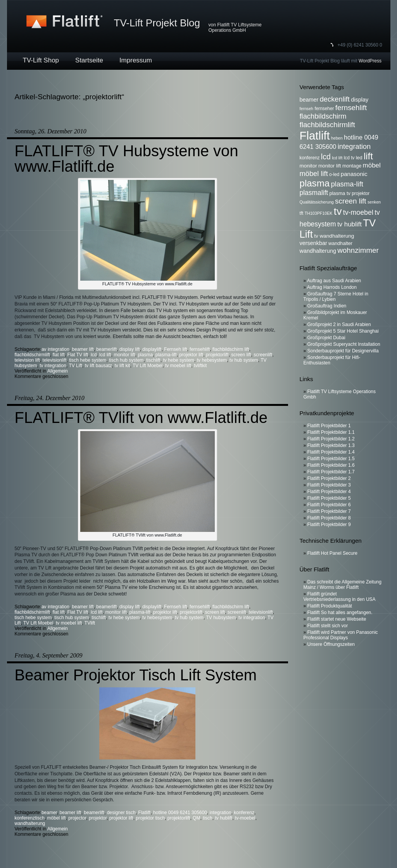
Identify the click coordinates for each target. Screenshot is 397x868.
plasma (145, 355)
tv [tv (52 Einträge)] (338, 211)
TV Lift (75, 366)
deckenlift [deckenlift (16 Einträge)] (335, 99)
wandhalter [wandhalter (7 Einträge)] (340, 243)
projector (77, 818)
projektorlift (217, 355)
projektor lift (191, 355)
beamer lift (83, 349)
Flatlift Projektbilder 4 (329, 492)
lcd (94, 355)
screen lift (241, 355)
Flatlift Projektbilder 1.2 (331, 439)
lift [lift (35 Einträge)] (368, 156)
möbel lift (57, 818)
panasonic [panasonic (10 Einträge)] (354, 174)
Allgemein (58, 371)
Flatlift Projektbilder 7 (329, 511)
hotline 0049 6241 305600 (180, 813)
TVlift (90, 623)
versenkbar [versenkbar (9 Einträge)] (313, 243)
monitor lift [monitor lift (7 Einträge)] (330, 166)
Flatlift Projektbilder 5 (329, 498)
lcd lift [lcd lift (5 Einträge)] (337, 158)
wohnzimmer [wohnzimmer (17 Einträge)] (358, 250)
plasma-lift (166, 355)
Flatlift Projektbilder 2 (329, 478)
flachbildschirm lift (231, 349)
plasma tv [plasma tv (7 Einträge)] (340, 193)
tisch (208, 818)
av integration (55, 349)
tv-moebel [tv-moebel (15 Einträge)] (358, 212)
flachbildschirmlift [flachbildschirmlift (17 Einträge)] (327, 125)
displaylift (152, 349)
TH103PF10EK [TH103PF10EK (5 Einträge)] (319, 213)
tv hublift (224, 818)
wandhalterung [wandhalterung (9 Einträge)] (318, 251)
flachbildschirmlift (32, 355)
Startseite (89, 60)
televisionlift (55, 360)
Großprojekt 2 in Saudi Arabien (339, 324)
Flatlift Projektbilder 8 (329, 518)
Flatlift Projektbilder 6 (329, 505)
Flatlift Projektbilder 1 (329, 426)
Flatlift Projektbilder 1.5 (331, 459)
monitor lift (124, 355)
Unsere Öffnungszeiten (331, 644)
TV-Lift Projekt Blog (157, 23)
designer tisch (121, 813)
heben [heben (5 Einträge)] (337, 138)
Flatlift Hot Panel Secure (332, 553)
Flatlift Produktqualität (330, 606)
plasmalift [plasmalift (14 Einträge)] (314, 193)
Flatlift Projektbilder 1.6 (331, 465)
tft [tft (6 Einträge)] (302, 213)
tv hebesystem (212, 360)
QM (196, 818)
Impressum (136, 60)
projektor (98, 818)
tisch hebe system (88, 360)
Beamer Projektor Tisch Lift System (136, 675)
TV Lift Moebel (148, 366)
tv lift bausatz (98, 366)
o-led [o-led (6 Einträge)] (334, 174)
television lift (27, 360)
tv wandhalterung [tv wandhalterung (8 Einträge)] (334, 236)
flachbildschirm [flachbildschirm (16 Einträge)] (323, 116)
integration (221, 813)
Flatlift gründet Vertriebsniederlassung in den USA (340, 597)
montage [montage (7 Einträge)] (352, 166)
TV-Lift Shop (41, 60)
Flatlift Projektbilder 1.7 (331, 472)
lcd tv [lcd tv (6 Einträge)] (349, 158)
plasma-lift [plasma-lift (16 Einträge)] (347, 184)
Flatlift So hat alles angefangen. (340, 613)
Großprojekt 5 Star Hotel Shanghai (343, 331)
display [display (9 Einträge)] (360, 100)
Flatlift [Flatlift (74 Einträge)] (315, 135)
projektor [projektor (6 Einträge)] (361, 193)
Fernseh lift (175, 349)
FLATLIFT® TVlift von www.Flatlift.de (141, 418)
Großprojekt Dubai (326, 338)
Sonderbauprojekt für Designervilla (343, 351)
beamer (49, 813)
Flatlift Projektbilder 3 (329, 485)
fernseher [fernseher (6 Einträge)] (324, 109)
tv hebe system (179, 360)
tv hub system (244, 360)
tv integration (53, 366)
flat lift (59, 355)
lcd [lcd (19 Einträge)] (326, 157)
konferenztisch (30, 818)
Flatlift (144, 813)
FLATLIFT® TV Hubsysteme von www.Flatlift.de (127, 159)
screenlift (263, 355)
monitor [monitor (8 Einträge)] (308, 166)
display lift (130, 349)
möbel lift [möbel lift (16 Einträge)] (314, 173)
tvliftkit (200, 366)
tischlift (153, 360)
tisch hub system (126, 360)
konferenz (244, 813)
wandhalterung (30, 823)
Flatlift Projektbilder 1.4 (331, 452)
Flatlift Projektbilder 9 (329, 525)
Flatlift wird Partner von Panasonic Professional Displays (341, 635)
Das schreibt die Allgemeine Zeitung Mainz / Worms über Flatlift (343, 585)
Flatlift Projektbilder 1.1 (331, 432)
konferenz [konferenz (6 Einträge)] (310, 158)
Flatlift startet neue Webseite (337, 619)
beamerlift (106, 349)
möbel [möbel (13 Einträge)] (372, 165)
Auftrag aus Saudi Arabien (334, 281)
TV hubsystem (221, 618)
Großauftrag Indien (327, 306)
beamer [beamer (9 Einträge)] (309, 100)
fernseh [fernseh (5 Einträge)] (307, 109)
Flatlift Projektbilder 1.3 (331, 445)
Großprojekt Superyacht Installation (344, 344)
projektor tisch (150, 818)
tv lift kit (122, 366)
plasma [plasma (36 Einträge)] (315, 183)
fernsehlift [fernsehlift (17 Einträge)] (351, 108)
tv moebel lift (178, 366)
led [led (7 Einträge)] (359, 158)
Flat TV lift (78, 355)
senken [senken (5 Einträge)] (374, 202)
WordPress (370, 61)
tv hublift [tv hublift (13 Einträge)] (350, 224)
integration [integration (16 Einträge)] (354, 146)
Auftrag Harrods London (332, 287)
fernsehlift (200, 349)
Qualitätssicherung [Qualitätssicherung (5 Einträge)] (317, 202)
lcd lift (105, 355)
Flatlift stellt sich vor (328, 626)
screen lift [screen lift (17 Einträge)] (350, 201)
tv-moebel (245, 818)
